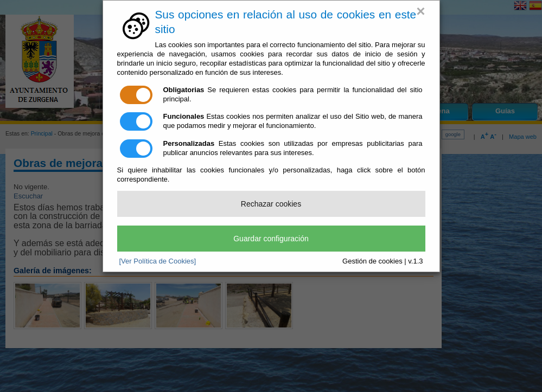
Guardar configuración (271, 239)
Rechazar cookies (271, 204)
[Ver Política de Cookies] (158, 261)
